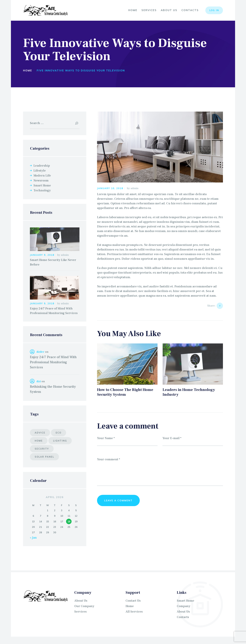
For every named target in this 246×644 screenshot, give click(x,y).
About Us (81, 601)
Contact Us (133, 601)
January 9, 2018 (42, 255)
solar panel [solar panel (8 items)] (44, 457)
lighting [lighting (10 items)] (60, 441)
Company (184, 606)
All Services (134, 612)
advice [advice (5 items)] (40, 433)
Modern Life (42, 176)
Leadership (42, 166)
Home (28, 70)
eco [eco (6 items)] (59, 433)
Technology (42, 190)
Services (80, 612)
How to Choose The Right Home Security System (125, 392)
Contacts (183, 617)
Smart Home (42, 185)
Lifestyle (40, 171)
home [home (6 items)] (39, 441)
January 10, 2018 (110, 188)
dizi (39, 381)
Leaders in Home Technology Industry (189, 392)
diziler (40, 352)
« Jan (33, 538)
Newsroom (41, 181)
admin (135, 188)
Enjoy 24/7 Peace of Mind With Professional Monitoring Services (54, 311)
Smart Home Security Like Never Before (53, 262)
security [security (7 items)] (42, 449)
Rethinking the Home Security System (53, 389)
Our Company (84, 606)
